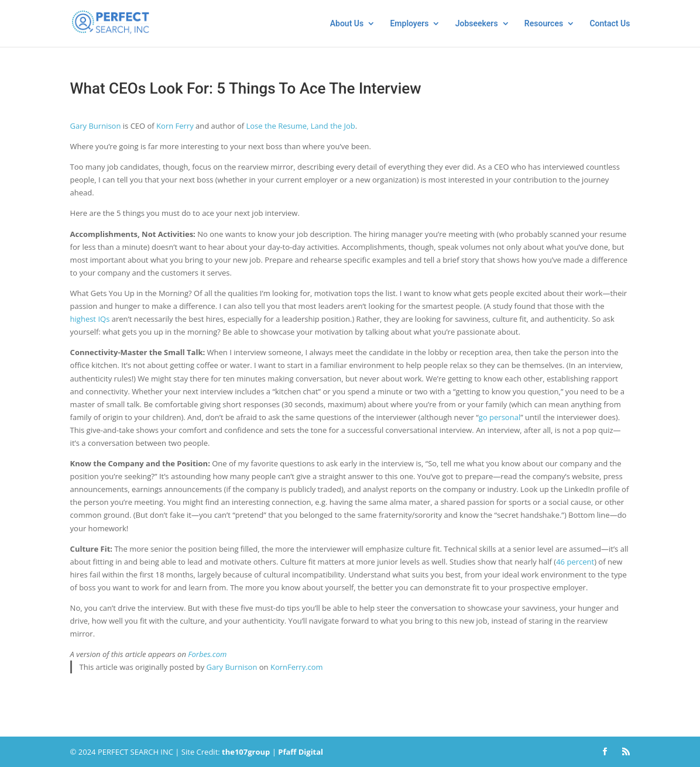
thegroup (246, 752)
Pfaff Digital (301, 752)
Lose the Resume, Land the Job (301, 126)
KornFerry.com (297, 667)
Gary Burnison (96, 126)
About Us (347, 24)
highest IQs (90, 319)
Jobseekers (477, 24)
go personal (500, 417)
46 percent (575, 562)
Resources (544, 24)
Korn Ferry (175, 126)
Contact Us (610, 24)
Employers (409, 24)
